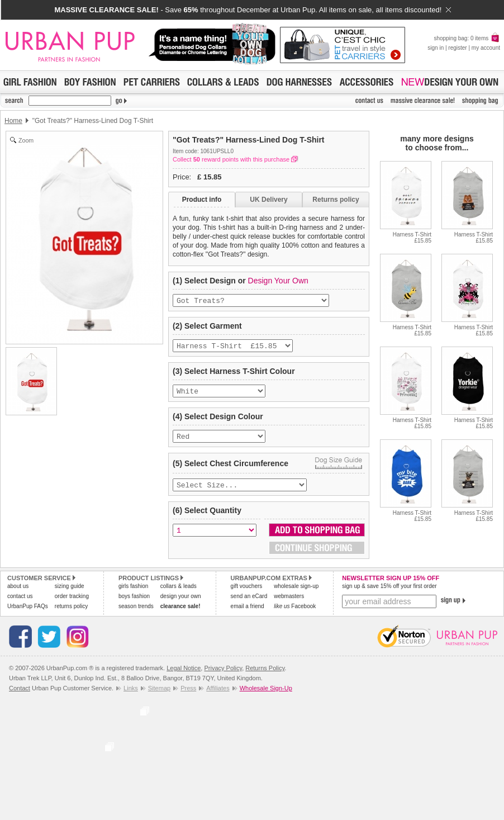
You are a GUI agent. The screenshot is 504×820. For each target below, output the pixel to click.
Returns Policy (265, 676)
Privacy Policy (223, 676)
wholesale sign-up (296, 594)
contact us (20, 604)
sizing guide (70, 594)
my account (486, 48)
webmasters (289, 604)
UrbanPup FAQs (28, 614)
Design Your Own (278, 281)
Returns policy (336, 200)
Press (188, 696)
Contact (20, 696)
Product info (202, 200)
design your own (181, 604)
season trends (136, 614)
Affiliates (218, 696)
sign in (436, 48)
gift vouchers (247, 594)
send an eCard (249, 604)
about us (18, 594)
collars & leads (179, 594)
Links (131, 696)
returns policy (71, 614)
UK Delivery (268, 200)
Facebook (295, 614)
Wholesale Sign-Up (266, 696)
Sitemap (159, 696)
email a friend (248, 614)
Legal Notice (184, 676)
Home (13, 121)
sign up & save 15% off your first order (389, 594)
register (457, 48)
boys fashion (134, 604)
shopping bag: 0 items (467, 38)
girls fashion (133, 594)
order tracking (72, 604)
